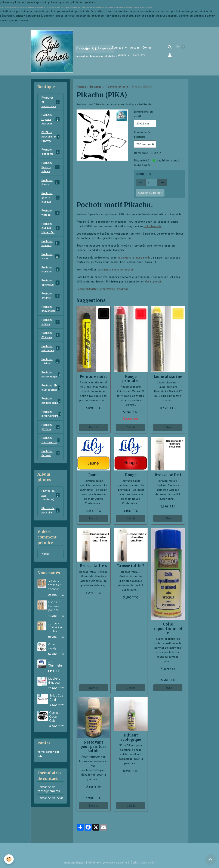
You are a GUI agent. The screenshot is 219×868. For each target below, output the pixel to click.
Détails (94, 427)
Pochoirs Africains (51, 346)
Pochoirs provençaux (51, 319)
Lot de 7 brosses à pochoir (55, 603)
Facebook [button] (83, 289)
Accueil (135, 48)
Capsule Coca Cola (55, 735)
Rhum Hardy (52, 664)
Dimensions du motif (143, 114)
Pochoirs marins (51, 332)
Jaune (93, 475)
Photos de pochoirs (51, 528)
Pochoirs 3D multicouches (51, 401)
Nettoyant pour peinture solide (93, 747)
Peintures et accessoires (51, 102)
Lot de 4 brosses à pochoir (55, 645)
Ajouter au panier (150, 193)
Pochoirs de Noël (51, 469)
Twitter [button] (94, 289)
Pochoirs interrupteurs (52, 428)
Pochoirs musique (51, 278)
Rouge (131, 475)
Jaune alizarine (168, 377)
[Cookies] (9, 859)
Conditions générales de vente (107, 863)
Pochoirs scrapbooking (51, 414)
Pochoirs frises (51, 264)
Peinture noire (94, 377)
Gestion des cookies (144, 863)
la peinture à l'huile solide (134, 258)
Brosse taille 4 (93, 566)
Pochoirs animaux (51, 250)
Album (123, 55)
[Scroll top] (210, 859)
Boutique (118, 48)
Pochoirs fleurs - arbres (51, 171)
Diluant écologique (131, 737)
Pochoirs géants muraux (51, 202)
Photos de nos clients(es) (51, 512)
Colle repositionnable (168, 628)
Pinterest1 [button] (106, 289)
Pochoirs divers (51, 186)
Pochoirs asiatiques (51, 360)
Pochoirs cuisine (51, 373)
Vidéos (46, 572)
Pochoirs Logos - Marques (51, 121)
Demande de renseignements (49, 807)
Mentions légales (73, 863)
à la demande (153, 226)
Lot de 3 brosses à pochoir (55, 624)
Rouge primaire (131, 379)
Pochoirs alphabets (51, 155)
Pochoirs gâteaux (51, 442)
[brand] (65, 51)
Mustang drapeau (54, 698)
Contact (147, 48)
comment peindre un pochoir (117, 270)
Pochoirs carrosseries (51, 455)
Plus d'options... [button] (122, 289)
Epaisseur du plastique (142, 135)
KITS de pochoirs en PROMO (51, 139)
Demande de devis (50, 816)
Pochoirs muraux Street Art (51, 234)
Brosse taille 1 (168, 475)
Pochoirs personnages (52, 387)
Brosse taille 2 (131, 566)
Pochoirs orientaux (51, 291)
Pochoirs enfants (117, 87)
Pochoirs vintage (51, 218)
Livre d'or (139, 55)
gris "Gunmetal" (56, 681)
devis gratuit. (154, 282)
